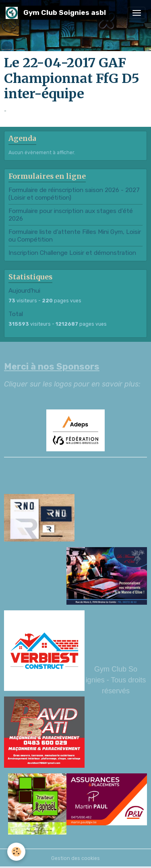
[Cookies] (16, 852)
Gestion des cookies (75, 858)
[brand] (57, 13)
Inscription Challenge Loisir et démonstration (72, 253)
